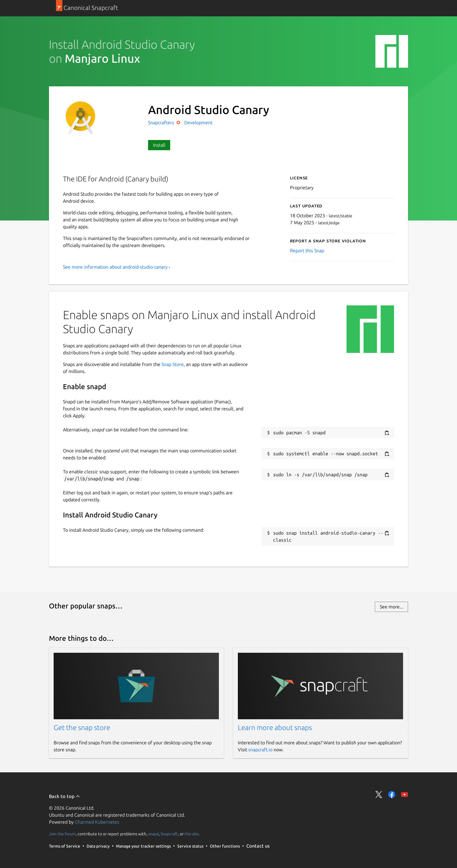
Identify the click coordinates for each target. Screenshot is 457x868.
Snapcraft (169, 834)
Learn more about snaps (275, 728)
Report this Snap (307, 251)
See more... (391, 607)
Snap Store (173, 364)
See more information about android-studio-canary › (117, 267)
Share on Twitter (379, 794)
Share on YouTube (405, 794)
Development (198, 123)
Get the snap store (82, 728)
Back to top (65, 796)
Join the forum (62, 834)
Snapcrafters (162, 123)
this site (192, 834)
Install (159, 145)
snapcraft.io (260, 750)
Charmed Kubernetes (97, 822)
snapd (153, 834)
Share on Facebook (392, 794)
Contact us (258, 846)
